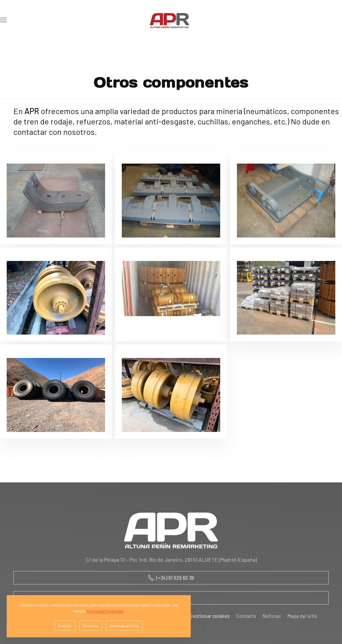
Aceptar (65, 626)
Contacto (246, 616)
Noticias (272, 616)
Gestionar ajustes (124, 626)
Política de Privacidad (105, 611)
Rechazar (91, 626)
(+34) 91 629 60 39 (171, 578)
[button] (3, 20)
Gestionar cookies (210, 616)
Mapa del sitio (303, 616)
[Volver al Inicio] (171, 20)
